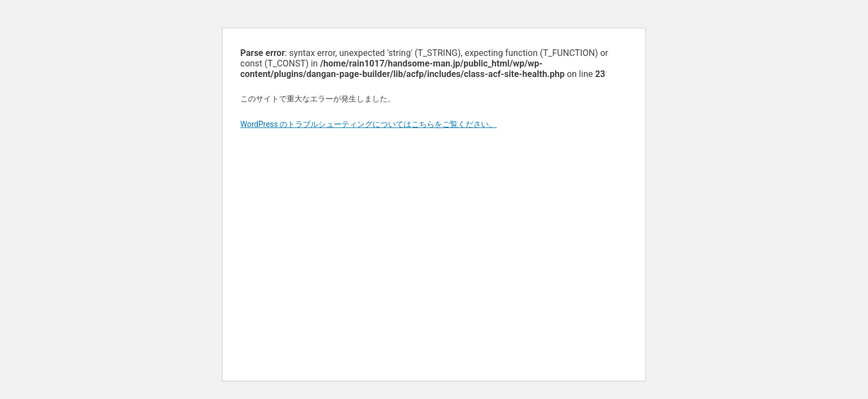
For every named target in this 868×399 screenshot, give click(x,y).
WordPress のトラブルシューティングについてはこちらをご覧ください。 (369, 124)
